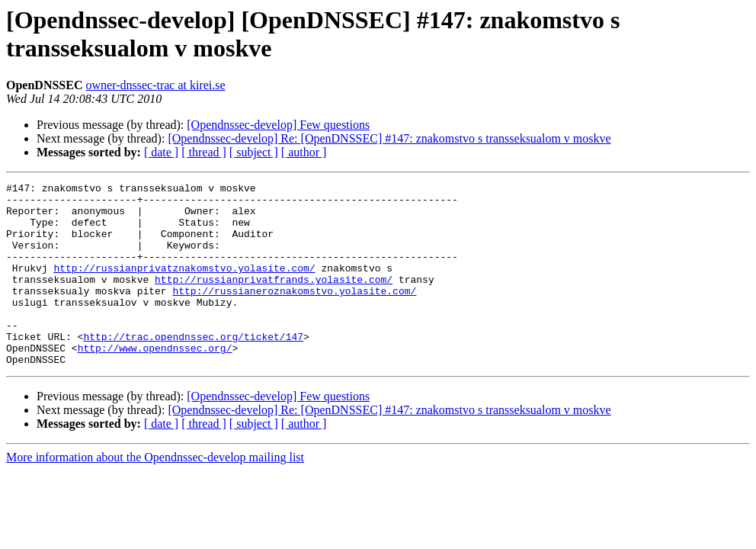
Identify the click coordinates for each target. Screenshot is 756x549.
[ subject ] (254, 152)
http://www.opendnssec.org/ (155, 382)
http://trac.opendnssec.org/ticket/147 (193, 368)
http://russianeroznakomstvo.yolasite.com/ (294, 313)
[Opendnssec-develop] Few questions (278, 125)
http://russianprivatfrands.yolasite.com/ (274, 300)
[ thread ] (204, 152)
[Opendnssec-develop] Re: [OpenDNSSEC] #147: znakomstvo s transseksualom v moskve (389, 138)
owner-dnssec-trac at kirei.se (155, 85)
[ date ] (161, 152)
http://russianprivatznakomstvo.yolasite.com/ (184, 286)
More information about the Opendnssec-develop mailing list (155, 494)
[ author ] (304, 152)
